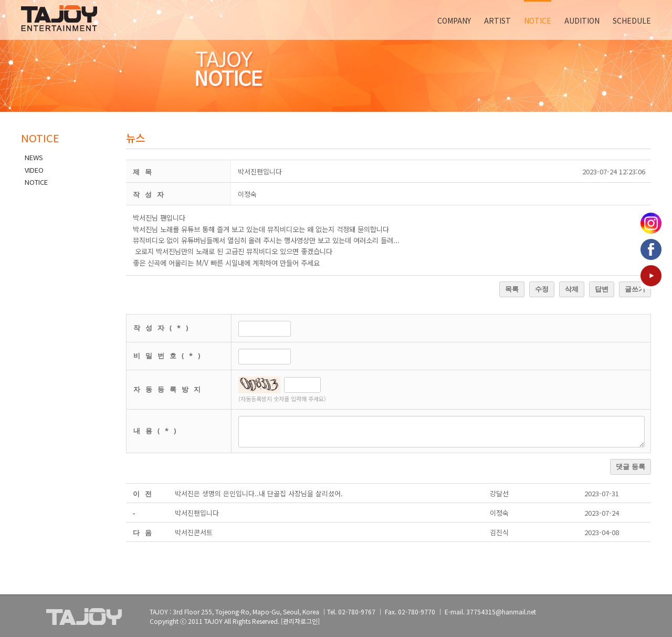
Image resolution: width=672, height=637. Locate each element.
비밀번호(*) (169, 356)
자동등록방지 (170, 389)
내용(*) (157, 431)
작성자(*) (163, 328)
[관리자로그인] (300, 621)
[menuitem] (461, 20)
